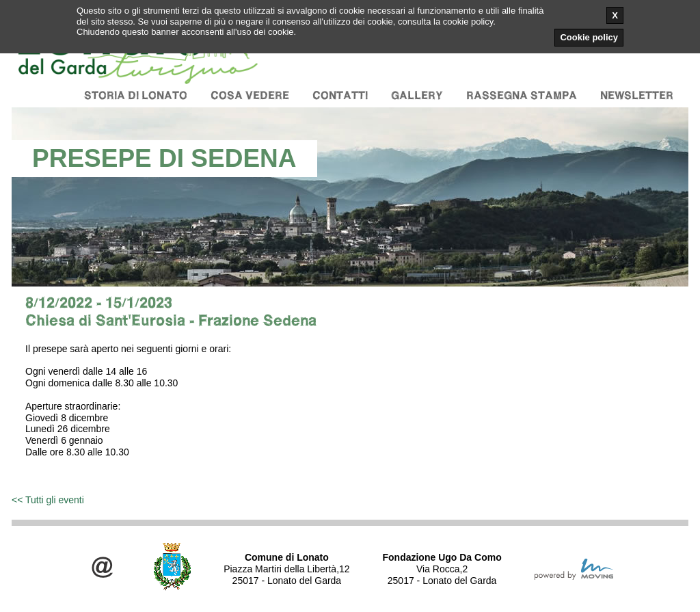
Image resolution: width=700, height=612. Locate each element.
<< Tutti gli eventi (48, 500)
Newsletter (637, 95)
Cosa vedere (250, 95)
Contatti (340, 95)
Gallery (417, 95)
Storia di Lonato (136, 95)
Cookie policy (589, 37)
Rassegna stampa (522, 95)
